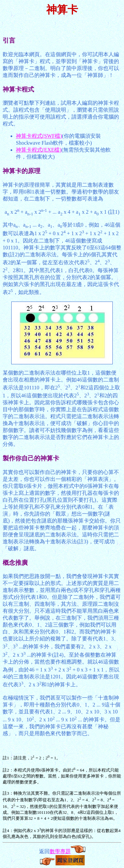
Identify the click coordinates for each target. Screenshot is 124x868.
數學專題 (60, 851)
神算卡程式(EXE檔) (39, 150)
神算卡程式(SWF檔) (39, 136)
